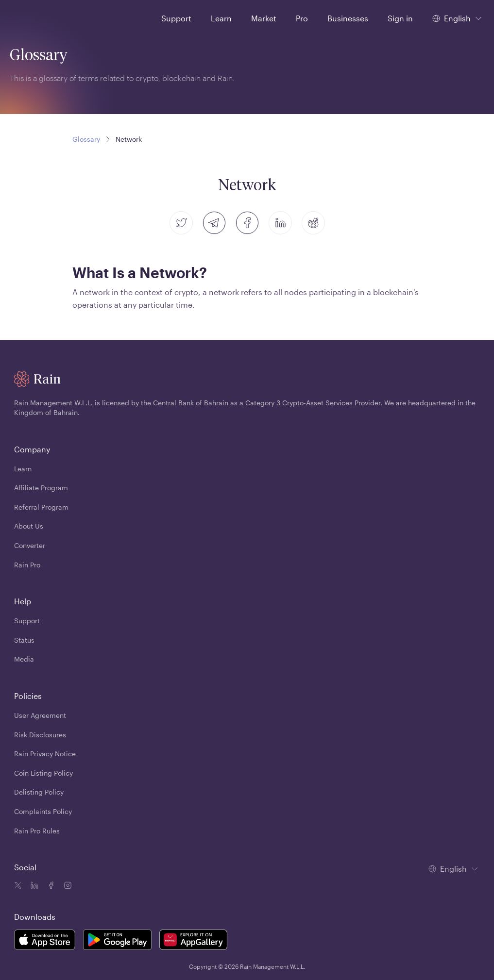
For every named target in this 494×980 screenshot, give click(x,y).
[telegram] (214, 223)
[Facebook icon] (50, 886)
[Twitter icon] (18, 886)
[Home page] (33, 17)
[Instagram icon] (67, 886)
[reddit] (313, 223)
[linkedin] (280, 223)
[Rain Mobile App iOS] (45, 941)
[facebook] (247, 223)
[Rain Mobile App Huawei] (193, 941)
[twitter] (181, 223)
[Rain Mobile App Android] (118, 941)
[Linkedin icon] (34, 886)
